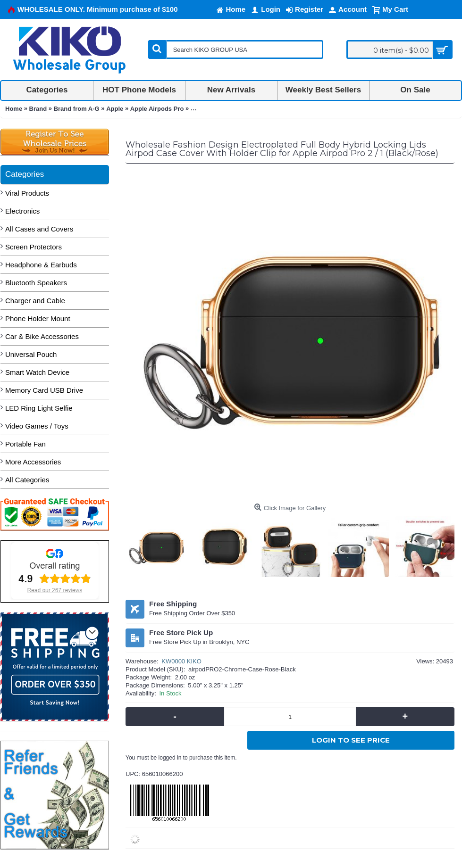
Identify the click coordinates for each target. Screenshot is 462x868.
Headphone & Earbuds (41, 265)
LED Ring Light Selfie (39, 408)
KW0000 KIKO (181, 661)
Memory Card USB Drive (44, 390)
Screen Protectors (34, 247)
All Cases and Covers (39, 229)
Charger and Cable (35, 301)
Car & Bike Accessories (42, 336)
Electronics (22, 211)
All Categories (27, 480)
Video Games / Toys (37, 426)
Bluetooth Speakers (36, 283)
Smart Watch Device (37, 372)
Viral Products (27, 193)
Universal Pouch (31, 354)
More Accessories (33, 462)
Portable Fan (25, 444)
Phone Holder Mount (38, 318)
